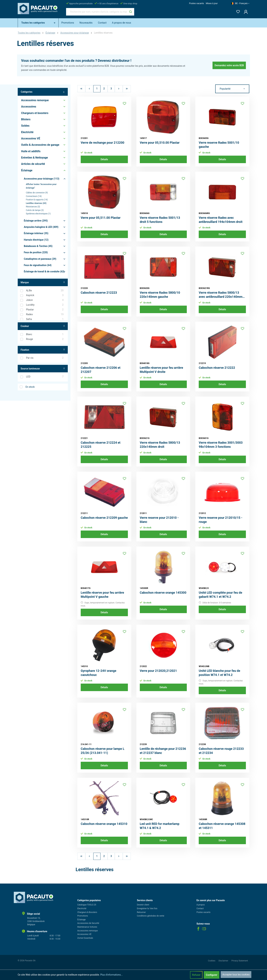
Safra (45, 319)
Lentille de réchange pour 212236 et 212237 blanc (163, 751)
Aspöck (45, 295)
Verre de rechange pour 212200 (103, 143)
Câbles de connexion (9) (37, 193)
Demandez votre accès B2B (229, 65)
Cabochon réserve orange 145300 (163, 593)
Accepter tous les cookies (236, 975)
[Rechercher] (131, 12)
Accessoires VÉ (84, 934)
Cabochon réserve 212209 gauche (104, 518)
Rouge (45, 339)
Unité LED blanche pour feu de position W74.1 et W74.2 (219, 673)
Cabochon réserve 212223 (99, 293)
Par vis (45, 358)
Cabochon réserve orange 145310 (104, 824)
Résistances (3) (33, 207)
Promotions (83, 916)
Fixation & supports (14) (37, 200)
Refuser (196, 975)
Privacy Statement (240, 961)
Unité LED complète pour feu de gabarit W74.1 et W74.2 (220, 595)
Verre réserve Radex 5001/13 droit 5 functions (160, 220)
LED (45, 377)
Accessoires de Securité (88, 923)
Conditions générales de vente (151, 916)
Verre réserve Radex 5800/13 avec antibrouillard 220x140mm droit (221, 295)
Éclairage (81, 920)
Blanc (45, 334)
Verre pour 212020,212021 (158, 671)
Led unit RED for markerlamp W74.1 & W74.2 (160, 826)
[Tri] (232, 89)
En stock (30, 387)
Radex (45, 314)
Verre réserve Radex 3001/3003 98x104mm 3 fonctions (221, 445)
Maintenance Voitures (87, 927)
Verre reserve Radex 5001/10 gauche (219, 145)
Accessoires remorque (88, 931)
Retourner (141, 912)
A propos (201, 905)
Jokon (45, 300)
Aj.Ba (45, 291)
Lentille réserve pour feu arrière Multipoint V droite (162, 370)
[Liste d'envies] (237, 11)
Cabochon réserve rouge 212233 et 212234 (221, 751)
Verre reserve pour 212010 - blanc (159, 520)
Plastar (45, 310)
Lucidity (45, 305)
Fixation (43, 350)
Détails (104, 159)
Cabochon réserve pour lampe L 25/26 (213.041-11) (103, 751)
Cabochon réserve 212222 (217, 368)
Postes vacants (196, 3)
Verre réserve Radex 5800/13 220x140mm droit (160, 445)
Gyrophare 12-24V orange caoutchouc (99, 673)
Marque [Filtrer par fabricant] (43, 282)
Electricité (82, 909)
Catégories (43, 92)
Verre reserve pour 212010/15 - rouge (221, 520)
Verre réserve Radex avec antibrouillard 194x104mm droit (221, 220)
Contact (200, 909)
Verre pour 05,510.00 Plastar (160, 143)
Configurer (212, 975)
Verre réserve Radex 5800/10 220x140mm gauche (160, 295)
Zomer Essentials (85, 938)
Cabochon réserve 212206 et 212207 (101, 370)
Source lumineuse (43, 369)
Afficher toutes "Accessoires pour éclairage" (41, 186)
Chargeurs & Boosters (87, 912)
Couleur (43, 326)
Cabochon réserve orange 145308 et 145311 (222, 826)
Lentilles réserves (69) (36, 203)
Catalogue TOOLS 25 (87, 905)
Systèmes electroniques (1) (38, 214)
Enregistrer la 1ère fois (147, 909)
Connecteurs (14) (34, 196)
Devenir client (143, 905)
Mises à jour (212, 3)
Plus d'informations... (112, 975)
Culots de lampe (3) (35, 210)
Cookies (212, 961)
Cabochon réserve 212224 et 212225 (101, 445)
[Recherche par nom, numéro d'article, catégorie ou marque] (97, 12)
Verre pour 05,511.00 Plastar (101, 218)
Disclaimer (224, 961)
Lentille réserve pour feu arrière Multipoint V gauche (102, 595)
